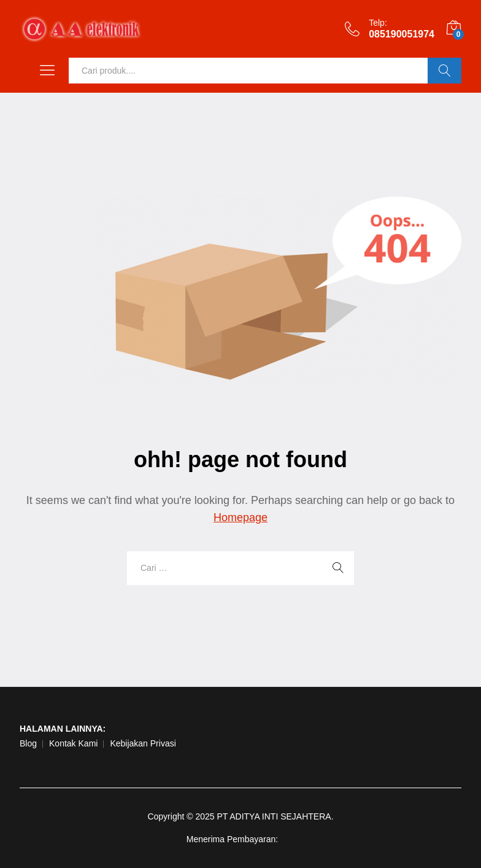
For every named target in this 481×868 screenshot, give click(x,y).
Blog (28, 743)
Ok (444, 71)
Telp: (378, 23)
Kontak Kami (73, 743)
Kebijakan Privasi (143, 743)
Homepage (240, 517)
